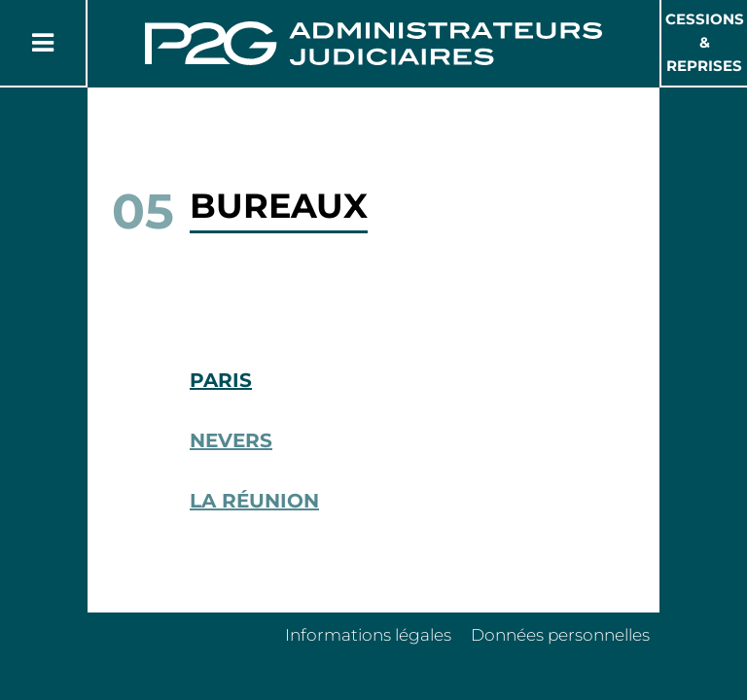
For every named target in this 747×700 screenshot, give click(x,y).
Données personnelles (560, 635)
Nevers (231, 440)
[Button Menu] (43, 43)
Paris (221, 380)
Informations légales (368, 635)
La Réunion (254, 501)
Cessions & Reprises (705, 42)
